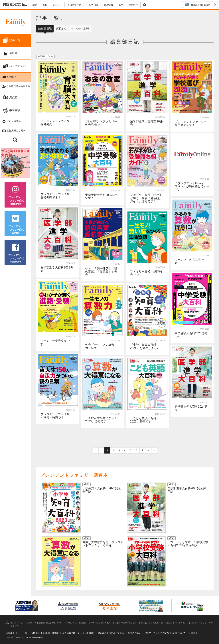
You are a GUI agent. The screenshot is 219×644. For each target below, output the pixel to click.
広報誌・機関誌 (51, 633)
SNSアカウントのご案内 (157, 633)
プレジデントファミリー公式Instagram (15, 195)
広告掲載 (94, 5)
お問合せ (133, 5)
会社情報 (108, 5)
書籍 (45, 5)
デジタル (57, 5)
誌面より (61, 29)
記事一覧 (48, 18)
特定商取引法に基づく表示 (111, 633)
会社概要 (10, 633)
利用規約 (90, 633)
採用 (121, 5)
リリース (23, 633)
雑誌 (35, 5)
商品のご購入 (134, 633)
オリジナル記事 (80, 29)
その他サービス (75, 5)
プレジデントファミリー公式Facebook (15, 253)
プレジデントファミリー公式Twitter (15, 224)
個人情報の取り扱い (72, 633)
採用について (179, 633)
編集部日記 (45, 29)
